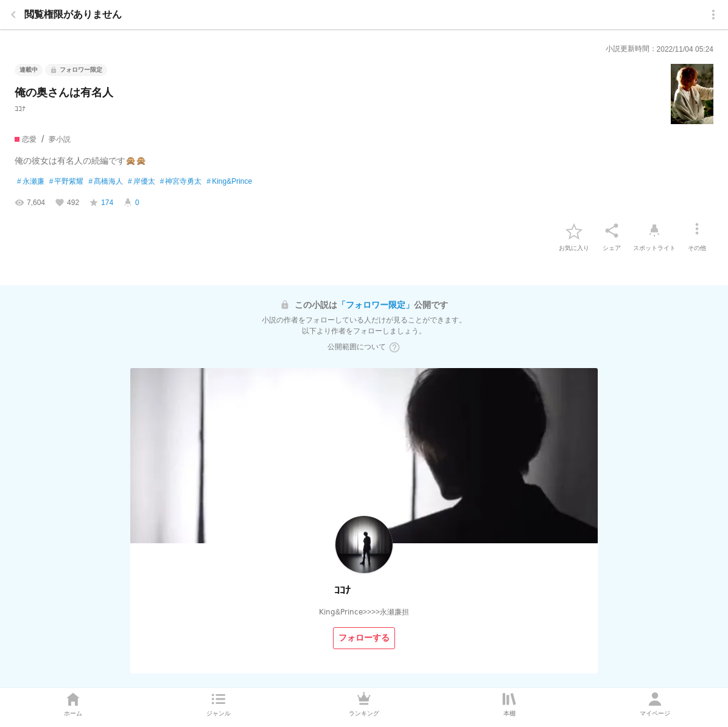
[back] (13, 15)
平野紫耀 (67, 182)
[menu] (713, 15)
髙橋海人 (106, 182)
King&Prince (229, 182)
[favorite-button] (574, 231)
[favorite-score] (101, 203)
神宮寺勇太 (181, 182)
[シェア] (612, 231)
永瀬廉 (31, 182)
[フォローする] (364, 638)
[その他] (697, 231)
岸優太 (142, 182)
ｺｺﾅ (20, 109)
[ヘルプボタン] (394, 347)
